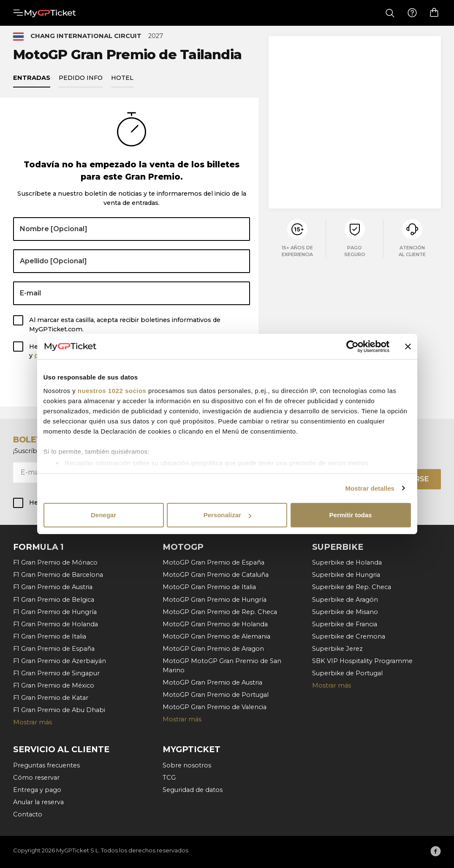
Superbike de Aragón (345, 600)
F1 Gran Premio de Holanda (56, 624)
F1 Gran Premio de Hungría (55, 612)
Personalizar (227, 515)
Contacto (28, 814)
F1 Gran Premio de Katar (51, 698)
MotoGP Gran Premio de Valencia (215, 707)
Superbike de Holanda (347, 562)
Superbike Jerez (337, 649)
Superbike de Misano (345, 612)
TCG (169, 778)
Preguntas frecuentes (46, 765)
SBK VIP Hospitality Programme (362, 661)
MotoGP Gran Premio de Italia (209, 587)
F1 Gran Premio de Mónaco (55, 562)
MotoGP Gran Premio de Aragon (213, 649)
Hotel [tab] (122, 82)
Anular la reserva (38, 802)
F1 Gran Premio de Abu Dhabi (59, 710)
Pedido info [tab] (81, 82)
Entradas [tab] (32, 82)
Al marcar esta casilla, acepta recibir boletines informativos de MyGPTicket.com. (125, 329)
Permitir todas (351, 515)
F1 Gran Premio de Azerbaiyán (60, 661)
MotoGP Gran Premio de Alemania (216, 636)
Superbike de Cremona (349, 636)
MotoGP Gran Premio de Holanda (215, 624)
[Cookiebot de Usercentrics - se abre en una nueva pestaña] (352, 347)
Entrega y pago (37, 790)
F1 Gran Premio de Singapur (56, 673)
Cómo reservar (36, 778)
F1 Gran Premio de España (54, 649)
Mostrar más (33, 722)
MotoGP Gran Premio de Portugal (216, 695)
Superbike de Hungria (346, 575)
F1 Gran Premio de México (54, 685)
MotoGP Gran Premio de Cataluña (216, 575)
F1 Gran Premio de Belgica (54, 600)
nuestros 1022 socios (112, 391)
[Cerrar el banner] (408, 347)
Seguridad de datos (193, 790)
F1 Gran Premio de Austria (53, 587)
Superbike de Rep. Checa (352, 587)
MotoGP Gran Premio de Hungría (215, 600)
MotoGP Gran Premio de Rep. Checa (220, 612)
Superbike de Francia (345, 624)
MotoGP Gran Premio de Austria (212, 682)
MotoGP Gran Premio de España (213, 562)
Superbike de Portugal (347, 673)
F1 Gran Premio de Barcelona (58, 575)
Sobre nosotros (187, 765)
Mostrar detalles (370, 488)
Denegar (103, 515)
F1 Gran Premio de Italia (50, 636)
